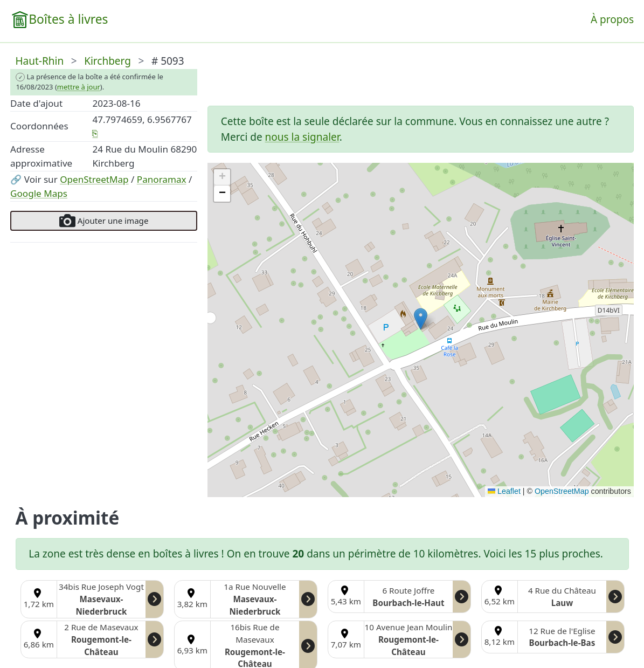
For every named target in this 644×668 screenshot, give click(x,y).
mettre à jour (79, 87)
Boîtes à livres (68, 19)
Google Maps (39, 193)
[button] (421, 319)
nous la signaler (302, 137)
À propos (612, 19)
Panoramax (162, 179)
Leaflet (504, 491)
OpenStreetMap (94, 179)
